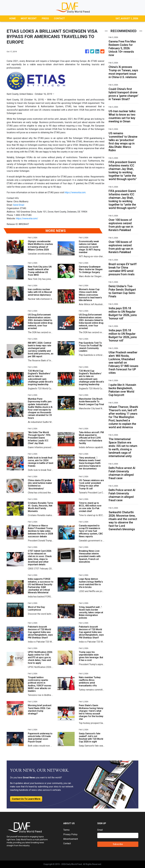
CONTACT (59, 18)
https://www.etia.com (75, 192)
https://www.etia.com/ (27, 218)
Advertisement (71, 839)
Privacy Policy (70, 834)
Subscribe (118, 844)
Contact (67, 843)
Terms (66, 830)
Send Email (19, 205)
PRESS (45, 18)
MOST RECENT (29, 18)
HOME (12, 18)
